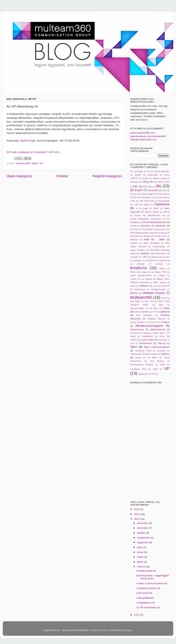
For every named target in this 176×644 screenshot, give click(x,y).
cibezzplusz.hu (147, 197)
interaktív (134, 257)
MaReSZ (144, 286)
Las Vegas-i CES (158, 272)
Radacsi (166, 322)
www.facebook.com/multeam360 (148, 136)
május (141, 557)
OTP (155, 312)
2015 (137, 509)
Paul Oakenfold (144, 315)
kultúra (162, 268)
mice (155, 286)
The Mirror (152, 358)
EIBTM (167, 212)
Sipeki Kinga (28, 141)
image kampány (137, 250)
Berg (146, 182)
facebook (161, 226)
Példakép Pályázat (156, 319)
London (133, 279)
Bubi (164, 190)
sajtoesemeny (137, 330)
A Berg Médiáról (145, 598)
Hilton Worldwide (152, 243)
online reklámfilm (141, 312)
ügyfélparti (143, 374)
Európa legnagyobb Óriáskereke (146, 219)
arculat (145, 178)
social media (147, 340)
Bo (159, 186)
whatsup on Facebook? (33, 152)
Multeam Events (154, 293)
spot (132, 343)
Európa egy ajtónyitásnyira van (150, 215)
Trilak (155, 369)
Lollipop (162, 275)
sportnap (162, 340)
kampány (137, 260)
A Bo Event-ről (144, 593)
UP (41, 163)
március (142, 567)
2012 (137, 615)
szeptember (144, 538)
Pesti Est (153, 322)
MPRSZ (134, 293)
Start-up (161, 343)
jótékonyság (157, 257)
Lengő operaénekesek (141, 275)
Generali (147, 236)
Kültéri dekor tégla (138, 272)
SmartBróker (147, 336)
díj (136, 208)
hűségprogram (159, 246)
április (141, 562)
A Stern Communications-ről (152, 583)
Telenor (166, 354)
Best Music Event (162, 182)
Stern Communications (157, 347)
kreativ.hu (139, 268)
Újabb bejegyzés (19, 176)
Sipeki (35, 163)
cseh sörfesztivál (146, 201)
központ (159, 264)
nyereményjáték (137, 308)
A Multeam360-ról (146, 571)
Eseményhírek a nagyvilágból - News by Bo (153, 577)
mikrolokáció (140, 289)
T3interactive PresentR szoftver (144, 354)
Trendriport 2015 (138, 369)
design (146, 205)
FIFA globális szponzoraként (154, 229)
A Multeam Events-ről (148, 588)
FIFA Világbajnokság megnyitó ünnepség (148, 233)
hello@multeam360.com (144, 140)
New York (149, 301)
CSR (136, 205)
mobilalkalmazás (158, 289)
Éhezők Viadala (152, 212)
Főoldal (62, 176)
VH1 (153, 374)
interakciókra (161, 253)
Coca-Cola (162, 197)
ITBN (145, 257)
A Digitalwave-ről (146, 603)
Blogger (128, 630)
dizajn (145, 208)
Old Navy (153, 308)
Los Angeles (147, 279)
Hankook (134, 240)
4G (148, 171)
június (141, 552)
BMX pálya (148, 187)
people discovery (138, 322)
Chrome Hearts (163, 194)
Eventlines (145, 226)
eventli (133, 226)
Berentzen (135, 182)
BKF (136, 186)
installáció (145, 253)
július (140, 547)
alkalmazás (153, 175)
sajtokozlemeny (158, 330)
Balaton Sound (159, 178)
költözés (141, 264)
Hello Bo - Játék (154, 239)
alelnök (138, 175)
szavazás (161, 351)
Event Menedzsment (154, 222)
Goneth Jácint (160, 236)
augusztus (143, 542)
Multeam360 (23, 163)
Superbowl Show (143, 351)
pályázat (165, 312)
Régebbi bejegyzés (107, 176)
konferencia (164, 260)
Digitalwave (162, 204)
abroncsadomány (162, 171)
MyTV (164, 298)
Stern (134, 347)
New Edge (135, 301)
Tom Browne (157, 361)
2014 (137, 514)
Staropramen (146, 343)
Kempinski (151, 260)
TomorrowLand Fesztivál (142, 365)
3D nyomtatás (136, 171)
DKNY (156, 208)
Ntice (161, 305)
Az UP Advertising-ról (148, 607)
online (166, 308)
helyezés (134, 243)
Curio (133, 201)
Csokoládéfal (164, 201)
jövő (168, 257)
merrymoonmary (99, 630)
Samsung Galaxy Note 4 (155, 333)
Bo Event (136, 190)
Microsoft (166, 286)
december (143, 523)
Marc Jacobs (160, 282)
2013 (137, 519)
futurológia (135, 236)
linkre (144, 120)
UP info (54, 152)
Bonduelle (153, 190)
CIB (135, 197)
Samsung (134, 333)
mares (133, 286)
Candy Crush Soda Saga (141, 194)
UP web (12, 152)
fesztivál (134, 229)
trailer (163, 365)
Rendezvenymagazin (149, 326)
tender (138, 358)
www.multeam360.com (143, 133)
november (143, 528)
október (141, 533)
